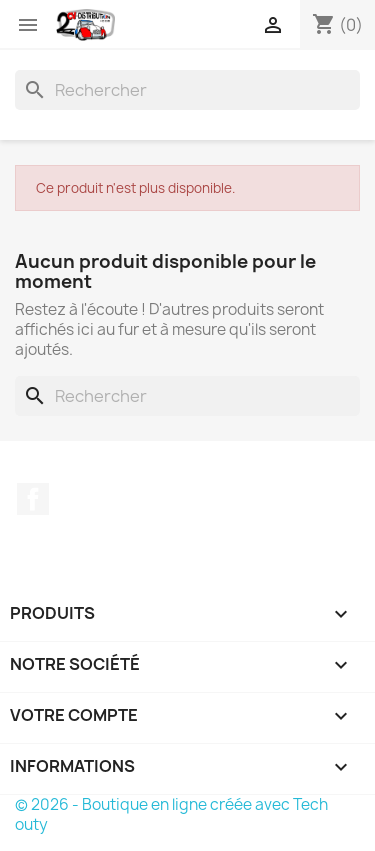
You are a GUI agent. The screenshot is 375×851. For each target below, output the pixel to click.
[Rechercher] (187, 90)
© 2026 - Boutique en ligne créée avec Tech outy (171, 814)
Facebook (33, 499)
